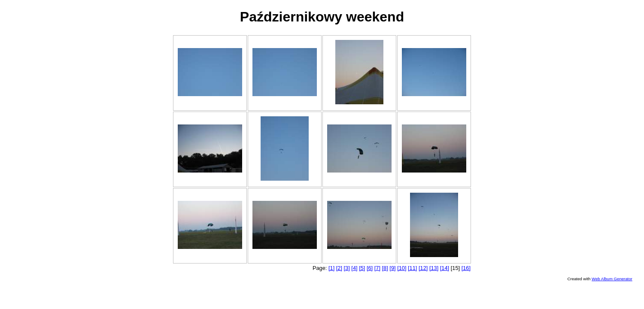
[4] (354, 268)
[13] (434, 268)
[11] (412, 268)
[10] (402, 268)
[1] (331, 268)
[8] (385, 268)
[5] (362, 268)
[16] (466, 268)
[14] (445, 268)
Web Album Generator (612, 279)
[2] (339, 268)
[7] (377, 268)
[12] (423, 268)
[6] (370, 268)
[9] (392, 268)
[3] (347, 268)
